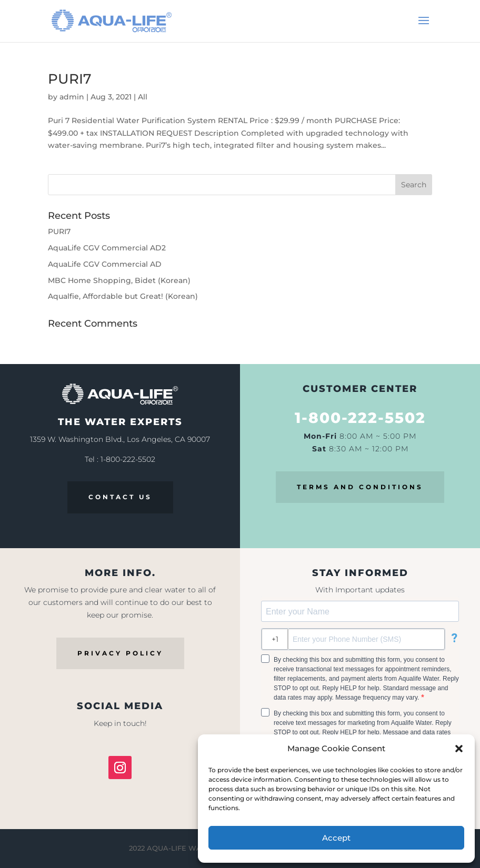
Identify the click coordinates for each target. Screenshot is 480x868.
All (143, 97)
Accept (336, 838)
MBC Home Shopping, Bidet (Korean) (119, 280)
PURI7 (70, 79)
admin (72, 97)
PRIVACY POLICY (120, 653)
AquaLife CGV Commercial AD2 (107, 248)
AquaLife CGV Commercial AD (105, 264)
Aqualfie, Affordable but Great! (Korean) (123, 296)
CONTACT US (120, 497)
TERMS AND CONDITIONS (360, 487)
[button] (459, 749)
